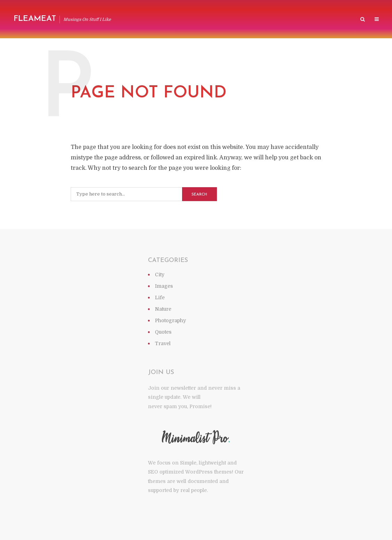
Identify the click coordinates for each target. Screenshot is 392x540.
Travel (163, 343)
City (160, 275)
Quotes (163, 332)
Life (160, 297)
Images (164, 286)
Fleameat (35, 19)
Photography (170, 320)
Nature (163, 309)
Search (199, 195)
